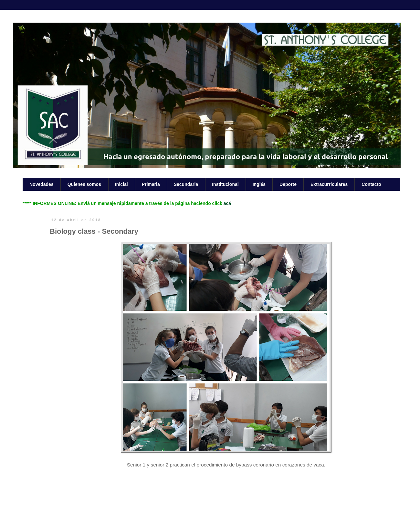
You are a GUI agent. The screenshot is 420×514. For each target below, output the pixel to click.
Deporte (288, 184)
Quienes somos (84, 184)
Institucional (225, 184)
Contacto (371, 184)
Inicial (121, 184)
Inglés (259, 184)
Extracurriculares (329, 184)
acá (227, 203)
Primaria (151, 184)
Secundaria (186, 184)
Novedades (42, 184)
